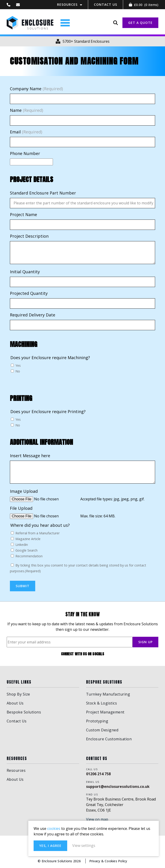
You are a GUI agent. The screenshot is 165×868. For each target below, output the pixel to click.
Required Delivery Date (33, 315)
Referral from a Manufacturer (38, 533)
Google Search (26, 551)
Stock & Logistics (102, 703)
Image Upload (24, 491)
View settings (118, 845)
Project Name (23, 215)
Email (26, 132)
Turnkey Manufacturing (108, 694)
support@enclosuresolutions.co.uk (118, 786)
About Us (15, 703)
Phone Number (25, 154)
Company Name (36, 89)
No (18, 372)
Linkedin (22, 545)
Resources (67, 4)
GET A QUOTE (140, 23)
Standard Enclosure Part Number (43, 193)
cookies (87, 823)
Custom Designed (102, 730)
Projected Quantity (29, 293)
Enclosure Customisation (109, 739)
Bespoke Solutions (24, 712)
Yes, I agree (84, 845)
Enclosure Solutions (31, 23)
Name (26, 111)
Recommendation (29, 556)
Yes (18, 366)
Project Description (29, 236)
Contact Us (106, 4)
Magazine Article (28, 539)
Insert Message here (30, 456)
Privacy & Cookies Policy (109, 861)
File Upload (21, 508)
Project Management (105, 712)
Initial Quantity (25, 272)
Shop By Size (18, 694)
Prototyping (97, 721)
